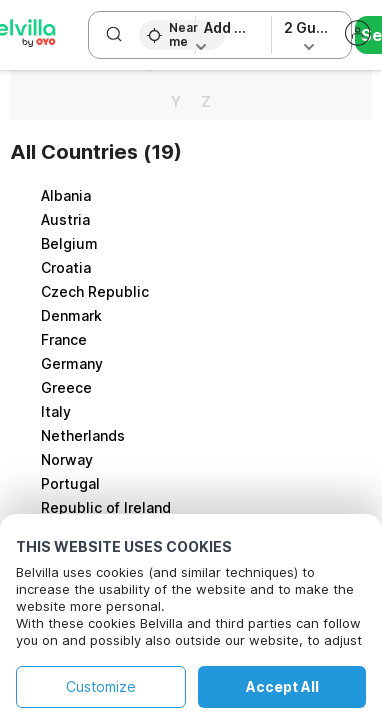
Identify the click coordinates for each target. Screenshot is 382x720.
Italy (56, 411)
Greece (66, 387)
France (64, 339)
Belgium (69, 243)
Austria (65, 219)
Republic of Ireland (106, 507)
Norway (67, 459)
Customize (101, 686)
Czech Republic (95, 291)
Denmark (71, 315)
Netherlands (83, 435)
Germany (72, 363)
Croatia (66, 267)
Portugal (70, 483)
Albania (66, 195)
